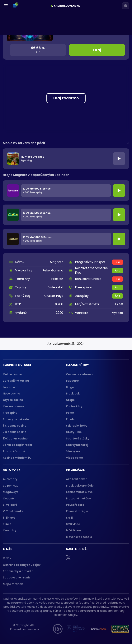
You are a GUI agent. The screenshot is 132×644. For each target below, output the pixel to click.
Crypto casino (13, 400)
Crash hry (10, 530)
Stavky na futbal (78, 451)
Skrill (69, 518)
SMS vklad (73, 524)
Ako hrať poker (76, 479)
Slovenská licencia (79, 537)
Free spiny (10, 413)
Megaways (11, 492)
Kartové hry (74, 406)
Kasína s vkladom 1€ (17, 458)
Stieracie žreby (77, 426)
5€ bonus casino (15, 426)
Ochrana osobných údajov (22, 565)
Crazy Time (74, 432)
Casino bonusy (13, 406)
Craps (70, 400)
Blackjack (73, 394)
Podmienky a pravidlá (18, 571)
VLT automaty (13, 511)
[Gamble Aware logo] (99, 629)
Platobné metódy (78, 498)
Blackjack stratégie (80, 486)
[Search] (126, 6)
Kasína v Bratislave (79, 492)
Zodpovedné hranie (17, 577)
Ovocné (8, 498)
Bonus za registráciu (17, 445)
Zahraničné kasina (16, 381)
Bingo (70, 387)
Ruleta (71, 419)
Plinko (7, 524)
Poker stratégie (77, 511)
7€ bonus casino (15, 432)
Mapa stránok (13, 584)
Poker (70, 413)
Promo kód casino (16, 451)
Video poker (75, 458)
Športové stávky (78, 438)
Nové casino (12, 394)
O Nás (7, 558)
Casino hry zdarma (79, 374)
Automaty (10, 479)
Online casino (12, 374)
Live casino (11, 387)
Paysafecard (75, 505)
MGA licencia (75, 530)
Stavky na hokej (77, 445)
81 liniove (9, 518)
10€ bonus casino (15, 438)
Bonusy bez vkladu (16, 419)
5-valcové (10, 505)
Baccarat (73, 381)
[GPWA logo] (120, 629)
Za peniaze (11, 486)
